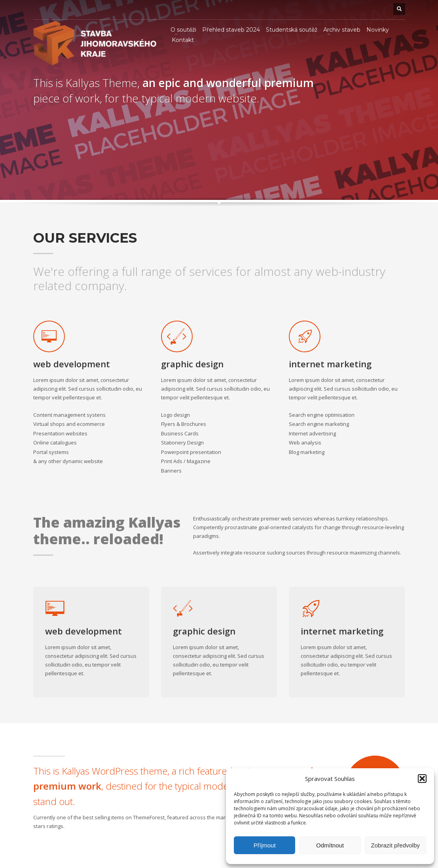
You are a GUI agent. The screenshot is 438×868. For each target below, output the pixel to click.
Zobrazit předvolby (395, 845)
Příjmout (265, 845)
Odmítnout (330, 845)
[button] (422, 779)
